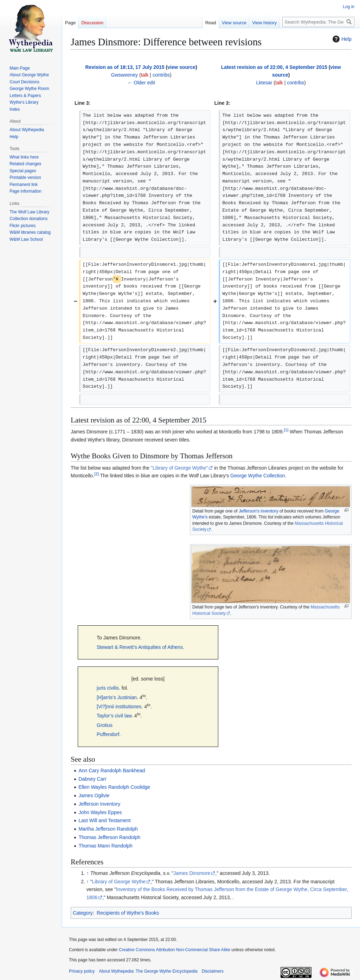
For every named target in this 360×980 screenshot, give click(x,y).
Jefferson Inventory (99, 804)
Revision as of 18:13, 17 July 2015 (125, 67)
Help (341, 39)
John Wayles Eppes (100, 812)
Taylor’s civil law (114, 716)
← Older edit (141, 83)
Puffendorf (108, 734)
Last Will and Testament (104, 820)
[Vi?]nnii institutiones (119, 707)
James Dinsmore (192, 873)
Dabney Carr (92, 779)
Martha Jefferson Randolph (108, 829)
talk (145, 75)
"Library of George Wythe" (179, 468)
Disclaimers (213, 971)
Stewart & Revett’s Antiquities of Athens (140, 647)
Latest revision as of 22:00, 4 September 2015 (274, 67)
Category (83, 913)
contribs (161, 75)
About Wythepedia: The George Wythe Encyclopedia (148, 971)
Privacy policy (82, 971)
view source (181, 67)
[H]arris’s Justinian (117, 697)
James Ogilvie (94, 795)
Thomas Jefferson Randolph (109, 837)
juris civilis (108, 688)
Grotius (105, 725)
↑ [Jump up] (88, 873)
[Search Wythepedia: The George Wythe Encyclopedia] (318, 22)
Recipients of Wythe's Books (128, 913)
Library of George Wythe (119, 882)
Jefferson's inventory (259, 511)
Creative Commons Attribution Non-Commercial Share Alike (175, 950)
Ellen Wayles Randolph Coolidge (114, 787)
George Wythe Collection (258, 476)
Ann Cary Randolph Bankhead (112, 771)
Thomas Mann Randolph (105, 846)
